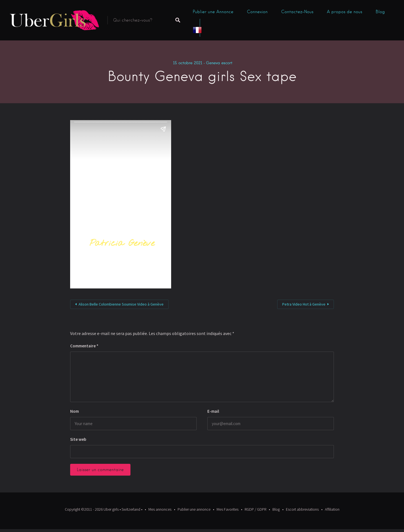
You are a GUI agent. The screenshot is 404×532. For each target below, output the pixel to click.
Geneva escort (219, 63)
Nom (74, 411)
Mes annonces (160, 509)
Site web (78, 439)
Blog (380, 12)
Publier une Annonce (213, 12)
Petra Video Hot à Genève (304, 304)
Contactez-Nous (297, 12)
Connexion (257, 12)
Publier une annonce (194, 509)
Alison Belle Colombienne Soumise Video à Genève (121, 304)
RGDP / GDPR (255, 509)
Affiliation (332, 509)
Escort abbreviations (302, 509)
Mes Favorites (228, 509)
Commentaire (84, 346)
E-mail (213, 411)
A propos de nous (345, 12)
